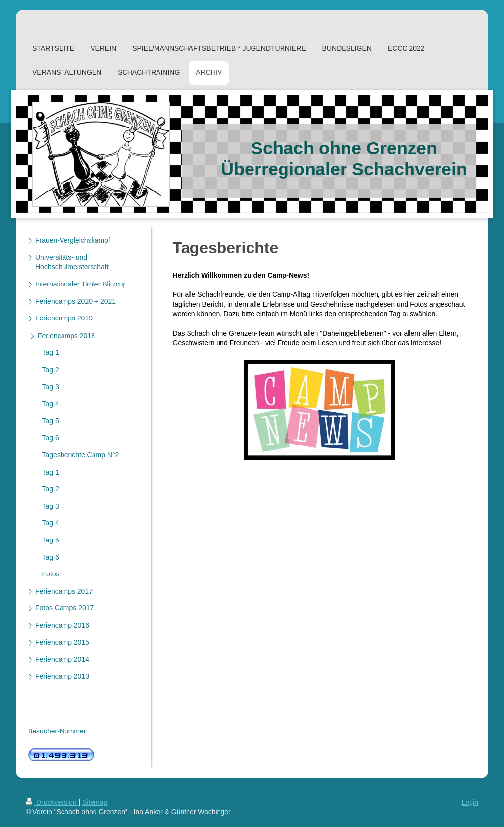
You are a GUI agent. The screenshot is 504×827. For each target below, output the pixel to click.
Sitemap (95, 802)
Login (470, 802)
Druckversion (52, 802)
